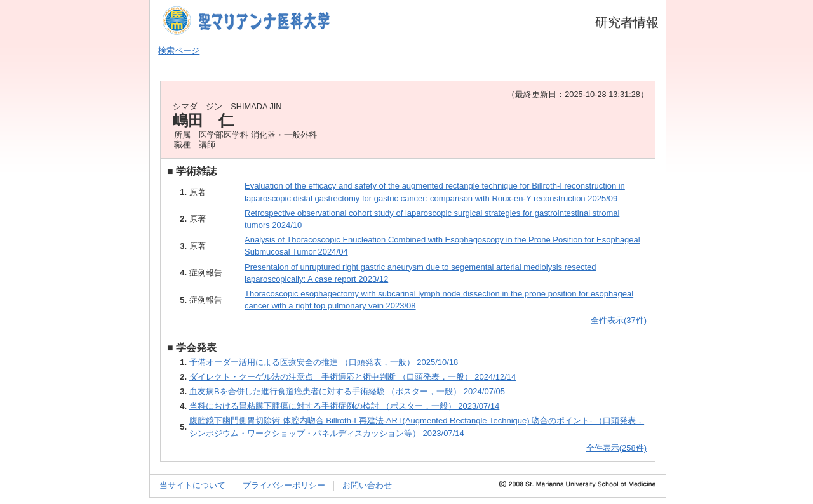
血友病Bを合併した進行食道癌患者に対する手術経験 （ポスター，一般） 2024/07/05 (347, 391)
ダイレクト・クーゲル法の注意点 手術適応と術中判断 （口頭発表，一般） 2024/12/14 (353, 377)
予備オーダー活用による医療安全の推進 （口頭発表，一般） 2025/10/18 (324, 362)
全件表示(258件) (616, 448)
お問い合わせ (367, 485)
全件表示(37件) (619, 320)
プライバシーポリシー (284, 485)
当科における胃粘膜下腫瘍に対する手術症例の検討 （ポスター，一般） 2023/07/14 (344, 406)
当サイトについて (192, 485)
